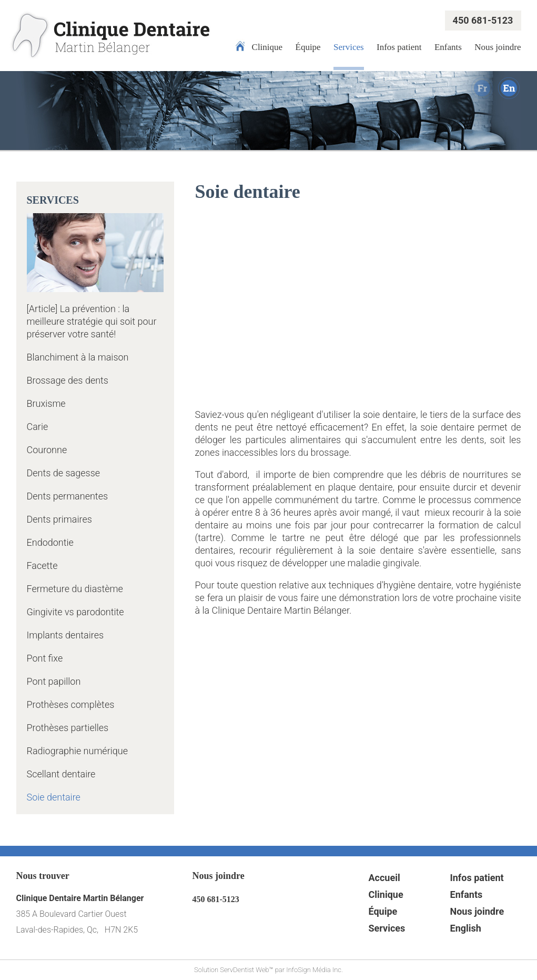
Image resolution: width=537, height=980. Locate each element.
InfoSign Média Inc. (315, 970)
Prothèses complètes (71, 704)
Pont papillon (54, 681)
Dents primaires (59, 519)
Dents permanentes (68, 496)
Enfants (448, 47)
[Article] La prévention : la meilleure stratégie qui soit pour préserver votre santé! (92, 321)
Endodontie (50, 542)
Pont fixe (45, 658)
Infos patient (399, 47)
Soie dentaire (54, 797)
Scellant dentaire (61, 774)
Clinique (267, 47)
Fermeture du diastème (75, 589)
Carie (38, 427)
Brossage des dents (68, 380)
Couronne (47, 450)
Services (349, 47)
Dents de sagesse (64, 473)
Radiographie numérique (78, 751)
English (466, 928)
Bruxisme (46, 403)
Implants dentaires (65, 635)
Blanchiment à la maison (78, 357)
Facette (42, 566)
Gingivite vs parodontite (75, 612)
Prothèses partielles (68, 728)
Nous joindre (498, 47)
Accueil (384, 878)
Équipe (308, 47)
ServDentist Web (244, 970)
